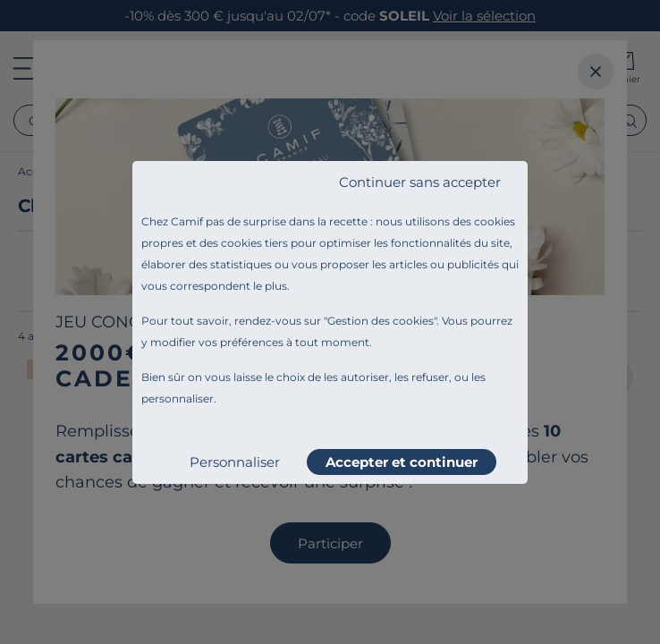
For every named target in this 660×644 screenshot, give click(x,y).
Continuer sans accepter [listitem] (420, 182)
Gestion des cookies (381, 321)
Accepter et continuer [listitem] (402, 462)
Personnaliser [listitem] (235, 462)
